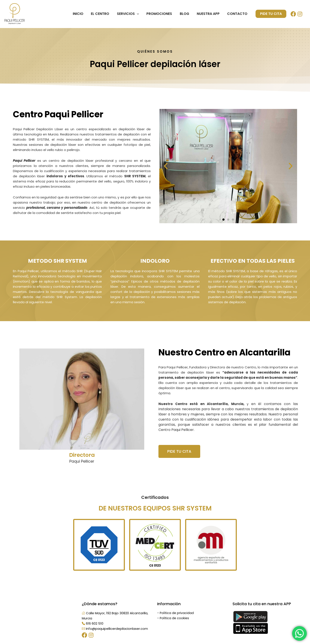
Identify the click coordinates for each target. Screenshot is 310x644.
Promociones (162, 14)
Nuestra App (209, 14)
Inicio (83, 14)
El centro (104, 14)
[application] (140, 14)
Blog (186, 14)
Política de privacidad (177, 613)
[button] (166, 166)
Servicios (131, 14)
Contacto (238, 14)
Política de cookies (175, 618)
